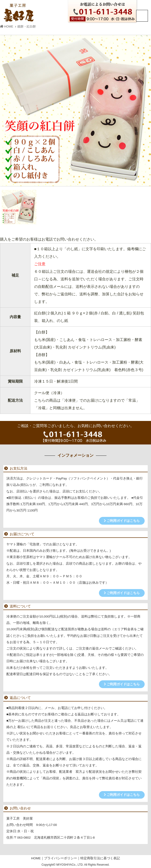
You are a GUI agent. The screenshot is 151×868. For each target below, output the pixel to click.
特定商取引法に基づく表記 (100, 858)
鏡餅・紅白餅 (27, 26)
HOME (7, 26)
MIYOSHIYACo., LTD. (70, 865)
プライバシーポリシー (61, 858)
